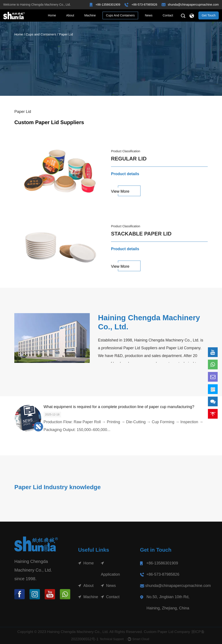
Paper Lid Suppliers (140, 348)
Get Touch (209, 15)
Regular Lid (129, 159)
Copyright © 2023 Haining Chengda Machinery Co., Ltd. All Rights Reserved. (81, 632)
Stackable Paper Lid (141, 234)
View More (120, 191)
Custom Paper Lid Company (167, 632)
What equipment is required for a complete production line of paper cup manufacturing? (119, 407)
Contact (168, 15)
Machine (90, 15)
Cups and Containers (120, 15)
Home (52, 15)
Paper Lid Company (183, 348)
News (149, 15)
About (70, 15)
